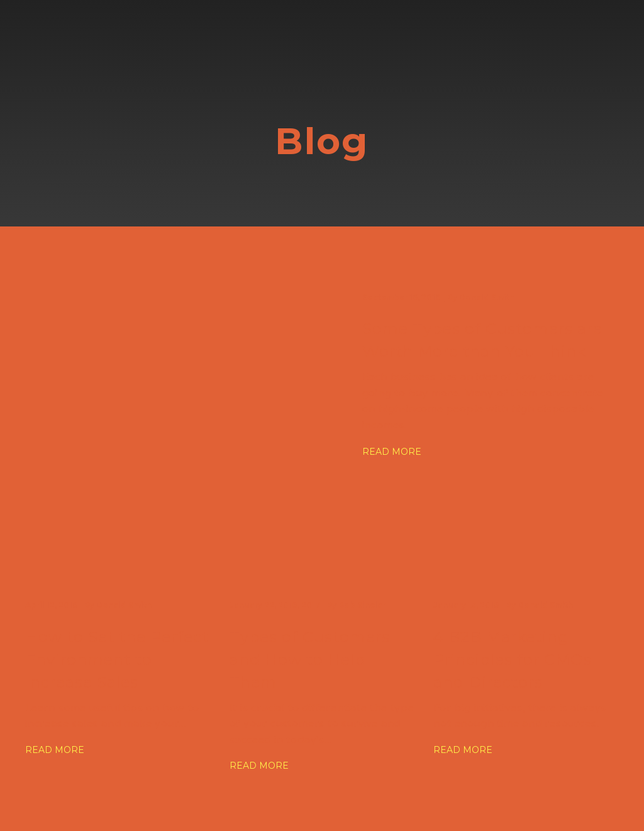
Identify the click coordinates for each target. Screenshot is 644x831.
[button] (392, 452)
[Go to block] (72, 47)
